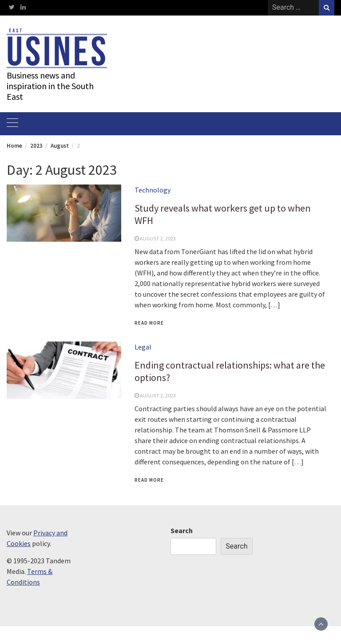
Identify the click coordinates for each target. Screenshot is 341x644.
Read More (149, 323)
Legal (143, 347)
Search (182, 530)
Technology (153, 190)
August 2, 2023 (158, 238)
